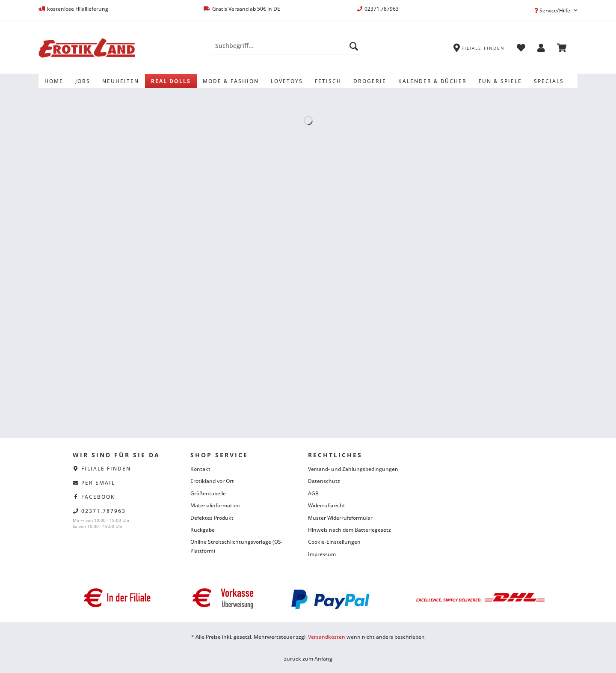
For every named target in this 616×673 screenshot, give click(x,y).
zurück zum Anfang (308, 659)
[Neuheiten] (121, 81)
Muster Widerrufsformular (340, 518)
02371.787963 (104, 511)
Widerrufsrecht (327, 505)
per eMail (98, 483)
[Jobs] (83, 81)
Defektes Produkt (212, 518)
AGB (313, 493)
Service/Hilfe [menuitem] (553, 10)
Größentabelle (208, 493)
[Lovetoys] (287, 81)
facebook (98, 497)
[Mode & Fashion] (231, 81)
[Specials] (549, 81)
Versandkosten (327, 637)
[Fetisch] (328, 81)
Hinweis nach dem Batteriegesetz (349, 530)
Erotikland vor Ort (212, 481)
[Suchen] (354, 46)
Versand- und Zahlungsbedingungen (353, 469)
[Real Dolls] (171, 81)
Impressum (322, 554)
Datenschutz (324, 481)
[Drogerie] (370, 81)
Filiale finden (106, 469)
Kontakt (200, 469)
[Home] (54, 81)
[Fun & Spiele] (500, 81)
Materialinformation (215, 505)
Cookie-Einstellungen (334, 542)
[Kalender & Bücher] (432, 81)
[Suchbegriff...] (287, 46)
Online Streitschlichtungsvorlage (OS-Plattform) (237, 546)
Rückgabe (203, 530)
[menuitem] (287, 50)
